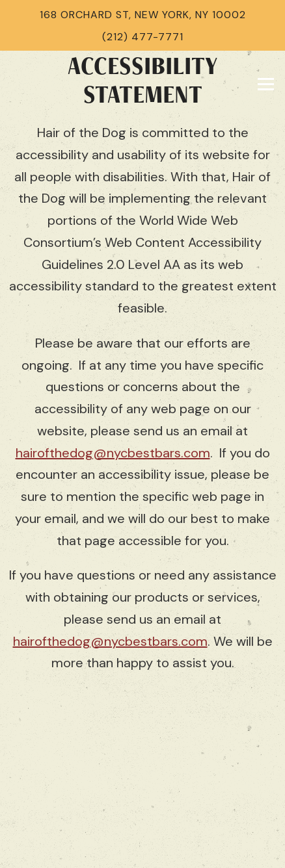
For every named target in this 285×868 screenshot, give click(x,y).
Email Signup (143, 846)
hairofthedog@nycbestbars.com (113, 453)
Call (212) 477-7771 (142, 755)
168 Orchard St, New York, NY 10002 (143, 15)
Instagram (142, 800)
